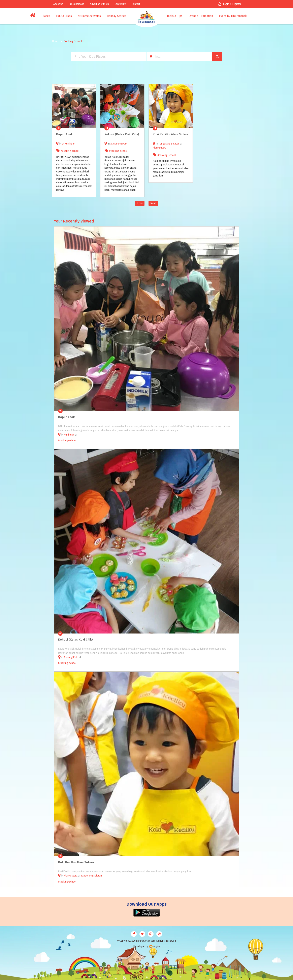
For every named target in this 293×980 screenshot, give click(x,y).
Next (153, 203)
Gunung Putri (120, 144)
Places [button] (46, 16)
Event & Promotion (201, 16)
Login (224, 4)
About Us (58, 4)
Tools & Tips (175, 16)
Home (55, 41)
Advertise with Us (99, 4)
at (63, 144)
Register (237, 4)
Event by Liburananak (233, 16)
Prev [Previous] (140, 203)
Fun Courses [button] (64, 16)
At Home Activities (89, 16)
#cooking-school (70, 151)
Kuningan (70, 144)
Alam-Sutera (159, 148)
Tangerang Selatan (169, 144)
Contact (136, 4)
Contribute (120, 4)
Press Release (77, 4)
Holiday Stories (117, 16)
